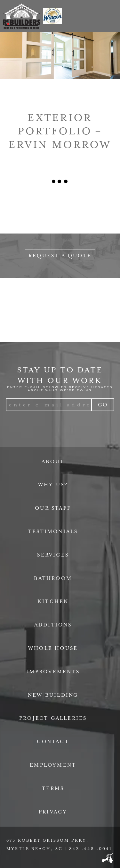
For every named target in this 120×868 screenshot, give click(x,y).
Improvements (53, 672)
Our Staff (53, 508)
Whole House (53, 648)
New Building (53, 695)
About (53, 462)
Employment (53, 765)
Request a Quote (60, 256)
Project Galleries (53, 718)
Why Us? (53, 485)
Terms (53, 788)
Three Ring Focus (108, 858)
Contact (53, 742)
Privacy (53, 812)
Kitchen (53, 601)
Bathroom (53, 578)
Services (53, 555)
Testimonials (53, 532)
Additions (53, 625)
